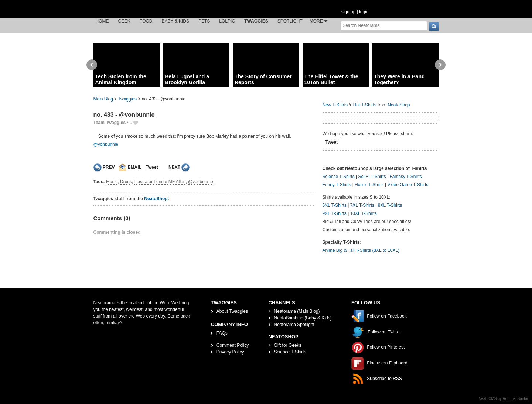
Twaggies (256, 21)
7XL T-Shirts (362, 205)
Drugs (126, 182)
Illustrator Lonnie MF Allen (160, 182)
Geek (124, 21)
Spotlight (290, 21)
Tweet (152, 167)
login (364, 12)
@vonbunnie (106, 144)
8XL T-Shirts (390, 205)
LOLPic (227, 21)
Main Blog (103, 99)
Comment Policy (233, 345)
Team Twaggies (110, 123)
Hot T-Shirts (365, 105)
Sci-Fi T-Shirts (372, 177)
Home (102, 21)
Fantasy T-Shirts (405, 177)
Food (146, 21)
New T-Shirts (335, 105)
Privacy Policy (230, 352)
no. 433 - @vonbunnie (124, 115)
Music (112, 182)
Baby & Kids (175, 21)
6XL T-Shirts (335, 205)
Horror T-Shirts (369, 185)
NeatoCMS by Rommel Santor (504, 399)
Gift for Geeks (288, 345)
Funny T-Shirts (337, 185)
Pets (204, 21)
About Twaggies (232, 311)
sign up (349, 12)
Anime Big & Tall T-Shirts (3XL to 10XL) (361, 250)
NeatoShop (156, 199)
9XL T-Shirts (335, 213)
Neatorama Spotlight (294, 325)
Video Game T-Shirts (408, 185)
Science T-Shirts (339, 177)
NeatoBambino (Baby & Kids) (303, 318)
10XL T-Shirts (364, 213)
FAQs (222, 333)
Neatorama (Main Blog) (297, 311)
